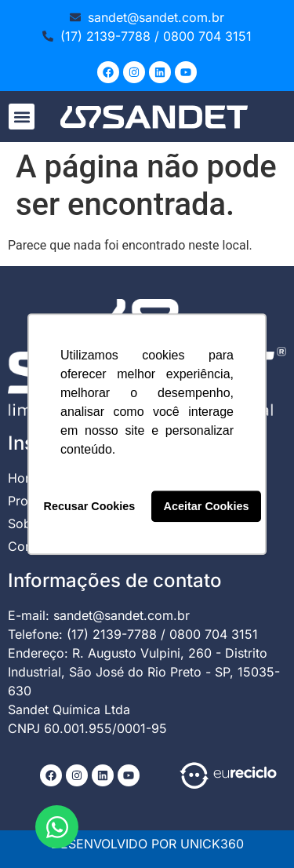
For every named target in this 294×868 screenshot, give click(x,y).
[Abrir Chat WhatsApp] (57, 827)
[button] (22, 117)
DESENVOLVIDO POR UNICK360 (147, 844)
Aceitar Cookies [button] (207, 506)
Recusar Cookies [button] (90, 506)
